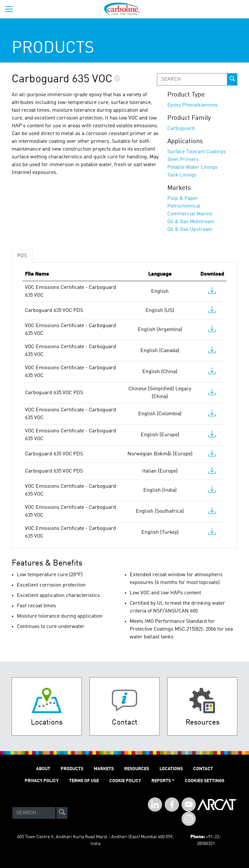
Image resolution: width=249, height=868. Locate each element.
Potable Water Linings (192, 167)
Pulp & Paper (183, 199)
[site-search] (62, 813)
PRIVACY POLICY (42, 781)
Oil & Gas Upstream (190, 230)
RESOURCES (137, 769)
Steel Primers (183, 160)
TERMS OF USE (84, 781)
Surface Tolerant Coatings (197, 152)
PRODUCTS (72, 769)
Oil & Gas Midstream (191, 222)
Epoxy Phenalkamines (192, 105)
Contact (203, 769)
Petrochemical (184, 206)
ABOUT (43, 769)
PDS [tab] (22, 256)
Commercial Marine (190, 214)
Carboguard (181, 129)
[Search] (34, 813)
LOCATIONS (171, 769)
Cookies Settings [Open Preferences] (205, 781)
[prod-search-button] (232, 79)
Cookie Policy (125, 781)
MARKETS (104, 769)
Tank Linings (182, 175)
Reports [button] (161, 781)
